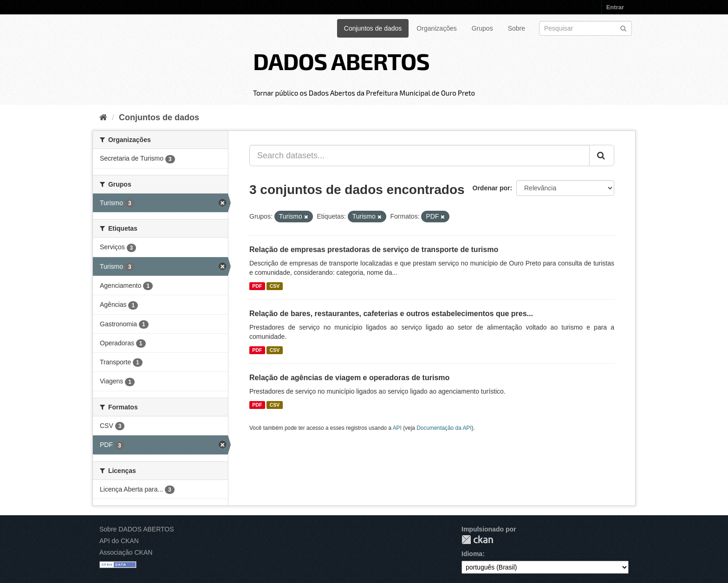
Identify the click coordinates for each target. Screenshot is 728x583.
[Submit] (623, 28)
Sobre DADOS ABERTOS (137, 529)
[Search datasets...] (419, 155)
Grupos (482, 28)
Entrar (615, 7)
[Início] (103, 117)
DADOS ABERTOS (341, 61)
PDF (257, 286)
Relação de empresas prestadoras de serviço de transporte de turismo (374, 249)
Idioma (472, 554)
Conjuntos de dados (373, 28)
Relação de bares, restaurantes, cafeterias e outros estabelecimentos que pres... (391, 314)
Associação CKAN (126, 552)
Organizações (436, 28)
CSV (275, 286)
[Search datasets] (585, 28)
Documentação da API (444, 428)
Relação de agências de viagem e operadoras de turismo (349, 378)
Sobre (517, 28)
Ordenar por (491, 188)
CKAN (477, 540)
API (397, 428)
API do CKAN (119, 541)
